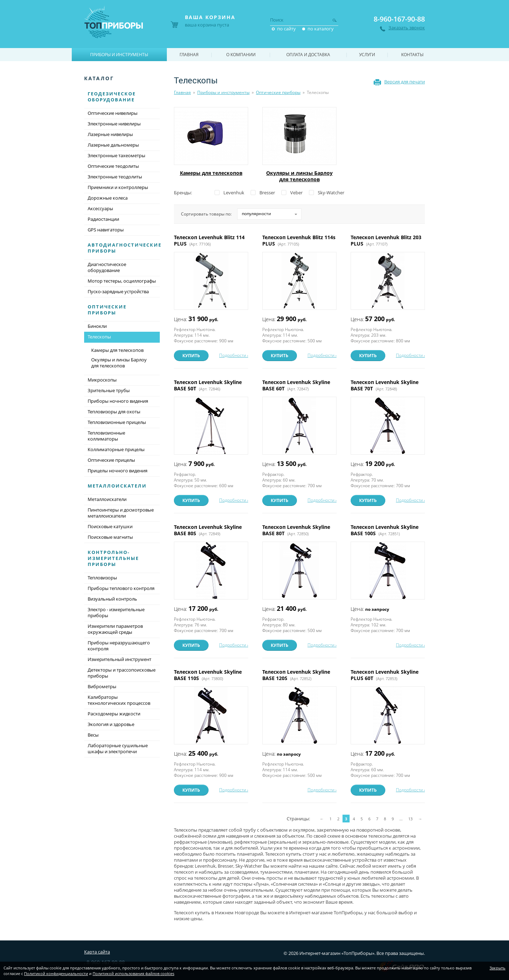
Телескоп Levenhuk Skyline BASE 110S (208, 675)
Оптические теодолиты (113, 166)
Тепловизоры (102, 578)
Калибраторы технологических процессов (119, 700)
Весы (93, 735)
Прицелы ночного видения (118, 471)
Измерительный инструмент (119, 659)
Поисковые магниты (110, 537)
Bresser (267, 193)
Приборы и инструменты (223, 92)
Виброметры (102, 686)
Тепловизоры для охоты (114, 412)
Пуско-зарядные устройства (118, 291)
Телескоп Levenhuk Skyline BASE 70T (385, 385)
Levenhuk (234, 193)
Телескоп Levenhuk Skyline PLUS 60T (385, 675)
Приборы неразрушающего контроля (119, 646)
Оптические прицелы (111, 460)
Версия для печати (405, 82)
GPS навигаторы (106, 230)
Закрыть (498, 968)
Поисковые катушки (110, 526)
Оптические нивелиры (113, 113)
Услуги (367, 55)
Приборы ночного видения (118, 401)
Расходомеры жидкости (114, 714)
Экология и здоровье (111, 724)
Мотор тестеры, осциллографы (122, 281)
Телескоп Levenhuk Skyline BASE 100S (385, 530)
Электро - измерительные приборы (116, 612)
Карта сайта (97, 952)
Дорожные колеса (108, 198)
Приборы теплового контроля (121, 588)
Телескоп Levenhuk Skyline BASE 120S (296, 675)
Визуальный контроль (112, 599)
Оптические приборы (278, 92)
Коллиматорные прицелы (116, 449)
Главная (182, 92)
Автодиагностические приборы (125, 248)
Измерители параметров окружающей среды (115, 629)
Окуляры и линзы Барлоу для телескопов (299, 176)
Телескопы (122, 337)
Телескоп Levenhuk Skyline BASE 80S (208, 530)
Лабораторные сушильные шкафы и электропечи (118, 748)
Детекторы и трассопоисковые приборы (122, 673)
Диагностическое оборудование (107, 267)
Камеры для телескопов (211, 173)
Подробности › (234, 355)
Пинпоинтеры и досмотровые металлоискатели (121, 513)
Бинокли (97, 326)
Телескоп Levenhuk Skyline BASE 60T (296, 385)
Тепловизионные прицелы (117, 422)
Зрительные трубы (109, 390)
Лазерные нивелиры (110, 134)
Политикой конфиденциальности (56, 973)
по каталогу (321, 29)
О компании (241, 55)
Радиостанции (103, 219)
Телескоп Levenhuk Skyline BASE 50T (208, 385)
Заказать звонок (407, 28)
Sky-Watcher (331, 193)
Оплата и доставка (308, 55)
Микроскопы (102, 380)
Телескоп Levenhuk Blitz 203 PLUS (386, 240)
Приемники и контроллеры (118, 187)
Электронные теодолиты (115, 177)
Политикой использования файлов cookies (133, 973)
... (401, 819)
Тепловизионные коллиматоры (106, 436)
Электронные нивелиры (114, 124)
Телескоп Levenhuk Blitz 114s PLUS (299, 240)
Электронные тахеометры (116, 155)
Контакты (412, 55)
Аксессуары (100, 208)
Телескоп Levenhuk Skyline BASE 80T (296, 530)
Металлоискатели (117, 486)
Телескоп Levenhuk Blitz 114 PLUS (209, 240)
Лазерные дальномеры (113, 145)
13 (410, 819)
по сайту (286, 29)
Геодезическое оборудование (112, 97)
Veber (296, 193)
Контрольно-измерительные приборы (113, 558)
